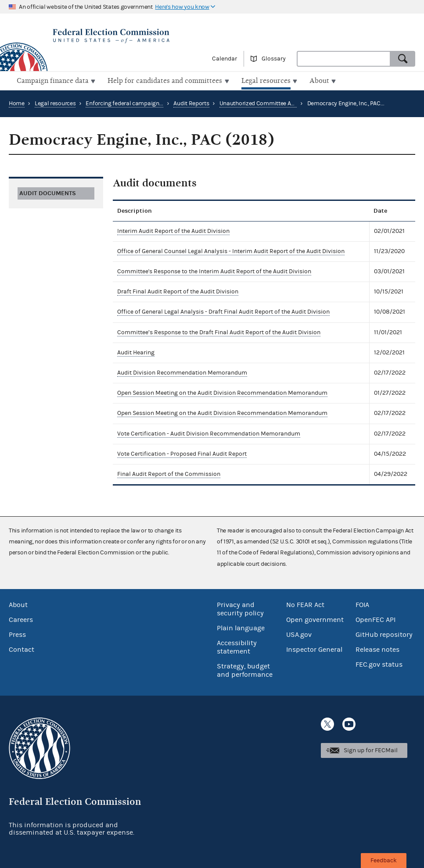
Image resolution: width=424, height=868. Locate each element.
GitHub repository (384, 634)
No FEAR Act (305, 604)
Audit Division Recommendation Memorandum (182, 372)
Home (17, 103)
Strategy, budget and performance (245, 670)
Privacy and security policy (240, 608)
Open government (315, 619)
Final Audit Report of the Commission (169, 473)
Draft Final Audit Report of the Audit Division (178, 291)
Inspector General (314, 649)
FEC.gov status (379, 664)
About (18, 604)
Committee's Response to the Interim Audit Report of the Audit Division (214, 271)
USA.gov (299, 634)
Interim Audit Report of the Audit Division (173, 230)
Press (17, 634)
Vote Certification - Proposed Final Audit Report (182, 453)
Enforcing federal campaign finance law (138, 103)
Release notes (377, 649)
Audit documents (48, 192)
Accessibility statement (237, 646)
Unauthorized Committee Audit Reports (271, 103)
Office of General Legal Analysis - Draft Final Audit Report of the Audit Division (223, 311)
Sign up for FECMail (371, 750)
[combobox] (344, 59)
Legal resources (55, 103)
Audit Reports (191, 103)
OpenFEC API (375, 619)
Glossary (274, 59)
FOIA (362, 604)
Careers (21, 619)
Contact (22, 649)
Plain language (241, 627)
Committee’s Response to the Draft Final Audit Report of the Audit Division (219, 331)
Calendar (225, 59)
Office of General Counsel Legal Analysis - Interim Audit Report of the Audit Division (231, 250)
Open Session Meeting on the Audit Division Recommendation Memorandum (222, 392)
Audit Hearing (136, 352)
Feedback (384, 861)
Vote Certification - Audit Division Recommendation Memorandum (209, 432)
